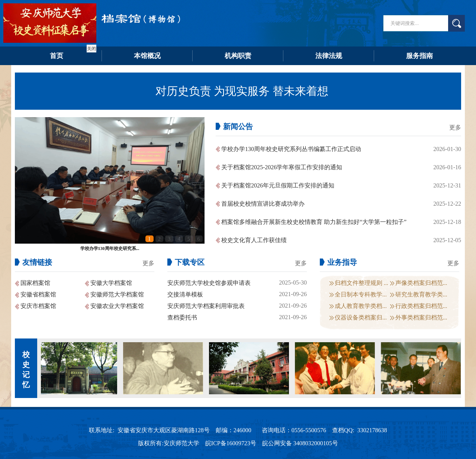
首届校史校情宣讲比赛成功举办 (263, 204)
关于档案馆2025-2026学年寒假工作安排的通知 (282, 167)
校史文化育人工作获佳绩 (254, 240)
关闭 (91, 48)
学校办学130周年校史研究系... (110, 248)
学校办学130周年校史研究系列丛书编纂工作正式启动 (291, 149)
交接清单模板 (185, 294)
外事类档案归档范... (421, 317)
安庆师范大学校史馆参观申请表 (209, 283)
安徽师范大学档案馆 (117, 294)
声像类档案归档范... (421, 283)
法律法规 (329, 56)
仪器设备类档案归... (361, 317)
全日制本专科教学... (361, 294)
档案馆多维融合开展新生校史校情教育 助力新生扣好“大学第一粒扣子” (314, 222)
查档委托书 (182, 317)
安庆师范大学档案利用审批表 (206, 306)
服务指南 (419, 56)
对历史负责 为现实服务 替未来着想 (242, 91)
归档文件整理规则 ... (361, 283)
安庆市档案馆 (38, 306)
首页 (57, 56)
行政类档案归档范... (421, 306)
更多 (455, 127)
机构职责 (238, 56)
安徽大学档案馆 (111, 283)
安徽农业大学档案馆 (117, 306)
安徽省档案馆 (38, 294)
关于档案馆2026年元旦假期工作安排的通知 (278, 185)
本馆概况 (147, 56)
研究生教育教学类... (421, 294)
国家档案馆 (35, 283)
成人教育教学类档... (361, 306)
